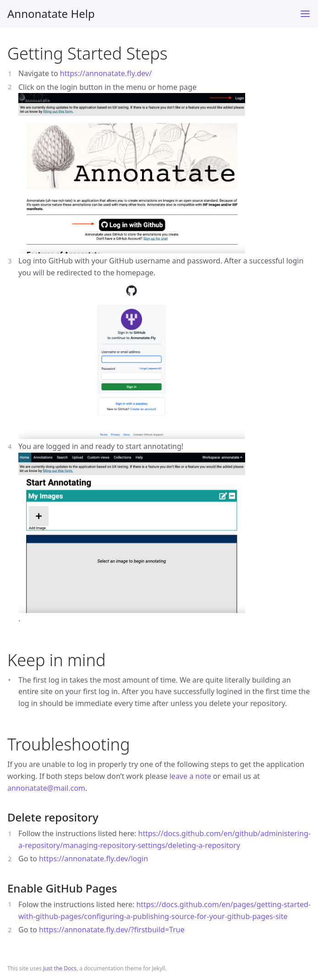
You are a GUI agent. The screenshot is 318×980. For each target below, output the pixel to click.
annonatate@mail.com (46, 788)
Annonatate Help (51, 14)
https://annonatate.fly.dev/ (106, 73)
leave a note (190, 776)
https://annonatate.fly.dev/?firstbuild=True (112, 930)
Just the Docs (60, 968)
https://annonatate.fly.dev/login (93, 859)
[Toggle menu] (305, 14)
